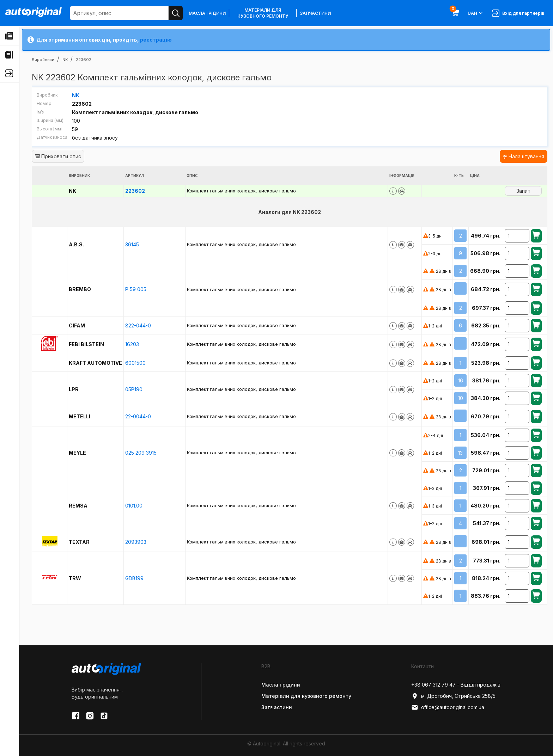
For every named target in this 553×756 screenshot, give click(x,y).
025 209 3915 (141, 452)
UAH (476, 13)
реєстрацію (156, 40)
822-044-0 (138, 325)
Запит (523, 190)
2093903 (136, 542)
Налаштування (524, 156)
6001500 (135, 362)
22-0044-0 (138, 416)
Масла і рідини (207, 13)
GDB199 (134, 578)
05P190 (134, 389)
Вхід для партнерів (518, 13)
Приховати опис (58, 156)
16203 (132, 344)
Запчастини (315, 13)
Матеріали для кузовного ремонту (263, 13)
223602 (135, 190)
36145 (132, 244)
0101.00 (134, 505)
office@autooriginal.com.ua (448, 707)
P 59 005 (136, 289)
